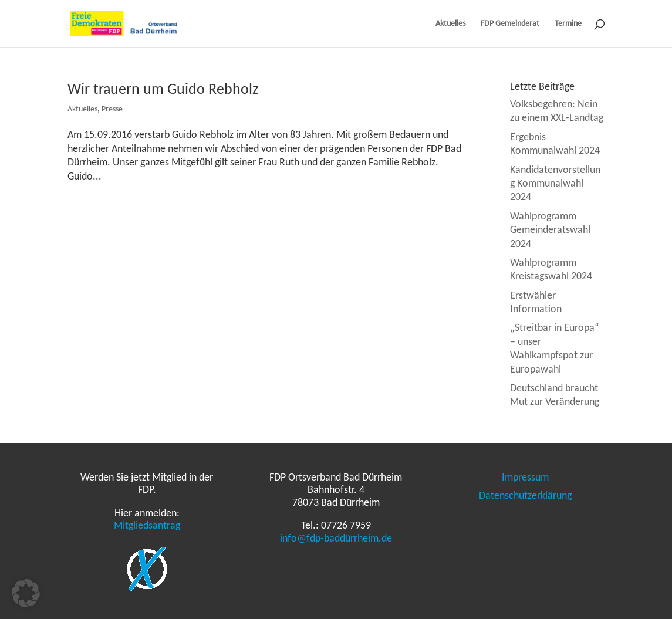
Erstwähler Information (536, 302)
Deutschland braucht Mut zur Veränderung (555, 395)
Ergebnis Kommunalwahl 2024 (555, 143)
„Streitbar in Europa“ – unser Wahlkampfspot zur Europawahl (555, 348)
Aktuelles (450, 24)
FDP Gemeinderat (510, 24)
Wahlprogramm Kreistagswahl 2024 (551, 269)
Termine (568, 24)
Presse (112, 109)
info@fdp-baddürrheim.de (336, 538)
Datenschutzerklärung (525, 495)
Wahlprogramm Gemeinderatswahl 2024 (550, 230)
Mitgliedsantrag (147, 525)
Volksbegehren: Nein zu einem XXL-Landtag (557, 111)
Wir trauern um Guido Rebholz (163, 89)
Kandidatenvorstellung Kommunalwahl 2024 (555, 183)
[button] (26, 593)
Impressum (525, 477)
